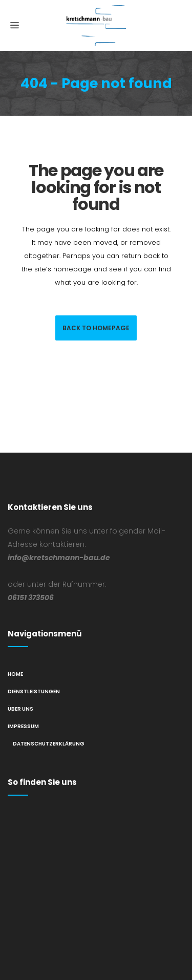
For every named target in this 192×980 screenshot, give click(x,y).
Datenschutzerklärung (49, 744)
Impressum (23, 726)
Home (15, 674)
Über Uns (20, 709)
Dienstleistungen (34, 691)
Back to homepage (96, 328)
